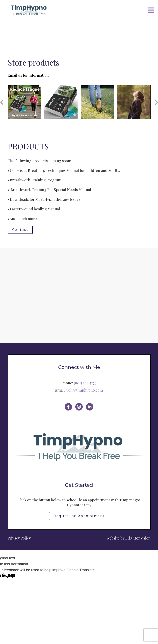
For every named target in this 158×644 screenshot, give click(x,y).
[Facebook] (68, 407)
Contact (20, 230)
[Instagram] (79, 407)
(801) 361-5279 (85, 383)
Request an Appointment (79, 516)
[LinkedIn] (90, 407)
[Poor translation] (10, 576)
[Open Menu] (151, 10)
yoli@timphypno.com (85, 390)
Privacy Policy (19, 538)
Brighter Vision (138, 538)
